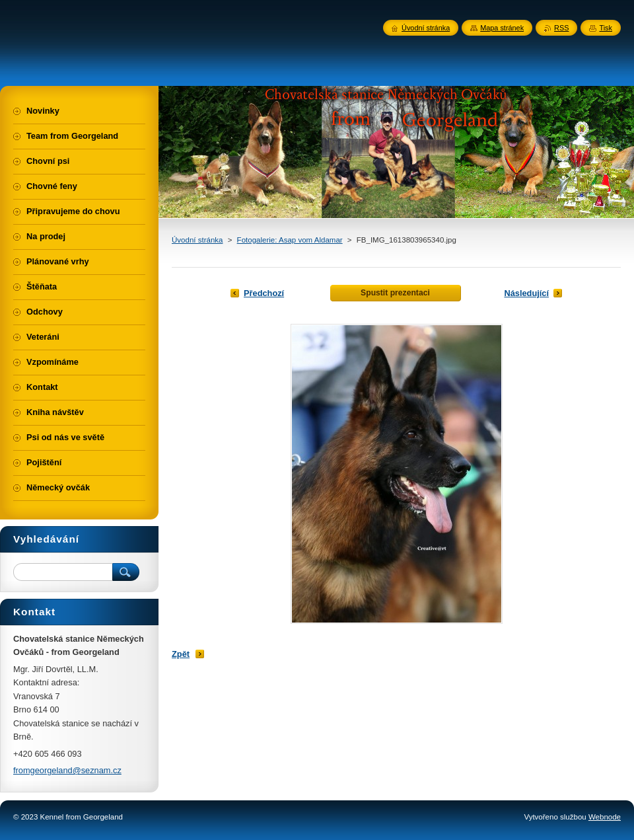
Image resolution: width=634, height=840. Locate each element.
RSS (561, 28)
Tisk (606, 28)
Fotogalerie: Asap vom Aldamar (290, 240)
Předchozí (264, 293)
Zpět (181, 654)
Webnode (605, 817)
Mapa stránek (502, 28)
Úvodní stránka (197, 240)
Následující (526, 293)
